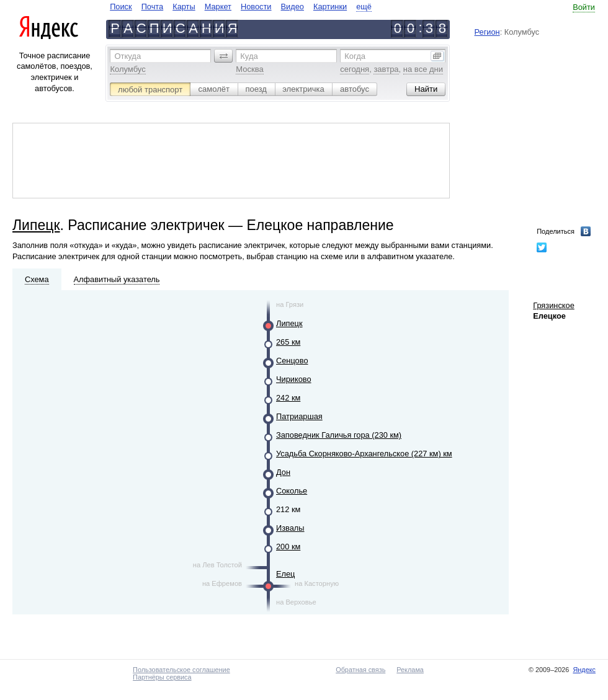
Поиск (121, 7)
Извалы (290, 528)
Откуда (127, 56)
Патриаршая (299, 416)
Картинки (330, 7)
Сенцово (292, 361)
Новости (256, 7)
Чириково (294, 379)
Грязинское (554, 305)
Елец (285, 574)
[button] (223, 56)
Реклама (410, 670)
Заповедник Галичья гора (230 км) (339, 435)
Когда (355, 56)
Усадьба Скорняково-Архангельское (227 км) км (364, 454)
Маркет (218, 7)
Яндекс (584, 670)
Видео (293, 7)
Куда (249, 56)
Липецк (36, 225)
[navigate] (241, 7)
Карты (184, 7)
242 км (288, 398)
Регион (487, 32)
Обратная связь (360, 670)
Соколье (292, 491)
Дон (283, 472)
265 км (288, 342)
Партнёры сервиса (162, 677)
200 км (288, 547)
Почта (153, 7)
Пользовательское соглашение (181, 670)
